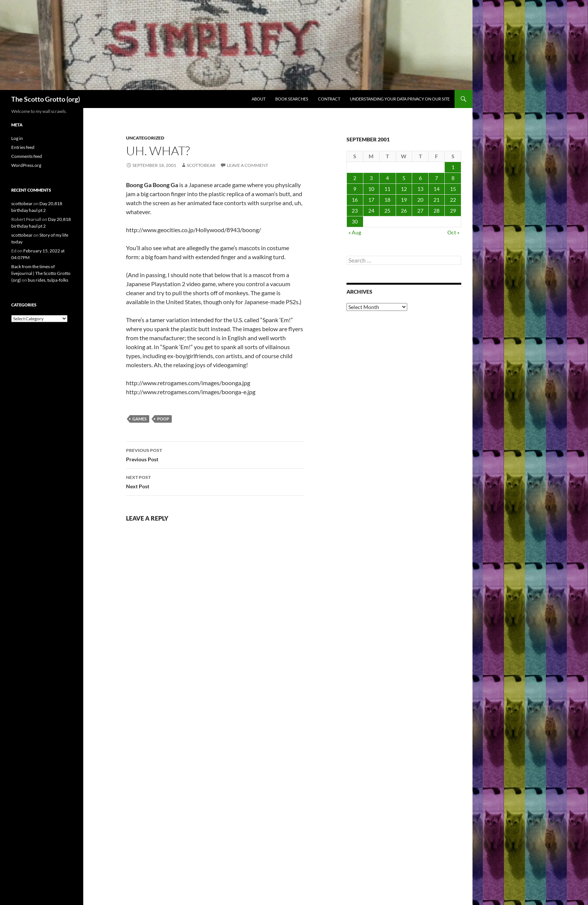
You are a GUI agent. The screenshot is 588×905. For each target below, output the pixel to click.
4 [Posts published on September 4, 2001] (387, 178)
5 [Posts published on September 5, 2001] (404, 178)
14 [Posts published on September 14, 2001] (436, 189)
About (259, 99)
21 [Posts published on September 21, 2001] (436, 200)
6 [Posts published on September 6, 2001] (420, 178)
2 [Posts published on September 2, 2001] (355, 178)
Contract (329, 99)
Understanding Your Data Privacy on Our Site (400, 99)
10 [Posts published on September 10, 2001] (371, 189)
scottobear (201, 165)
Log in (17, 138)
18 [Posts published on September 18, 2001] (387, 200)
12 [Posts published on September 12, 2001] (404, 189)
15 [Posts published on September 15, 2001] (453, 189)
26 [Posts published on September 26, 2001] (404, 211)
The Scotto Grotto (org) (46, 99)
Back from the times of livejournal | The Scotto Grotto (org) (41, 273)
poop (163, 419)
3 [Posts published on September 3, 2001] (371, 178)
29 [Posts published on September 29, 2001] (453, 211)
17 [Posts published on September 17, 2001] (371, 200)
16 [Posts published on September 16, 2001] (355, 200)
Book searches (292, 99)
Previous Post (215, 454)
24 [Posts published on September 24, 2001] (371, 211)
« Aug (355, 232)
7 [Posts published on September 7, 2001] (436, 178)
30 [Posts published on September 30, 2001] (355, 221)
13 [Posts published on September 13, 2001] (420, 189)
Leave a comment (247, 165)
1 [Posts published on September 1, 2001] (453, 167)
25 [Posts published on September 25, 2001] (387, 211)
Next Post (215, 481)
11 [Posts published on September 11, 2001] (387, 189)
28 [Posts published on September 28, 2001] (436, 211)
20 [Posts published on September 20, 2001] (420, 200)
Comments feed (27, 156)
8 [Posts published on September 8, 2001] (453, 178)
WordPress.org (26, 165)
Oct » (453, 232)
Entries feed (23, 147)
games (139, 419)
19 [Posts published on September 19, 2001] (404, 200)
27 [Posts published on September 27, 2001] (420, 211)
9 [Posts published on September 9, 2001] (355, 189)
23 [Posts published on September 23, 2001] (355, 211)
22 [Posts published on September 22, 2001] (453, 200)
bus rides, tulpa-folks (48, 280)
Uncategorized (145, 138)
